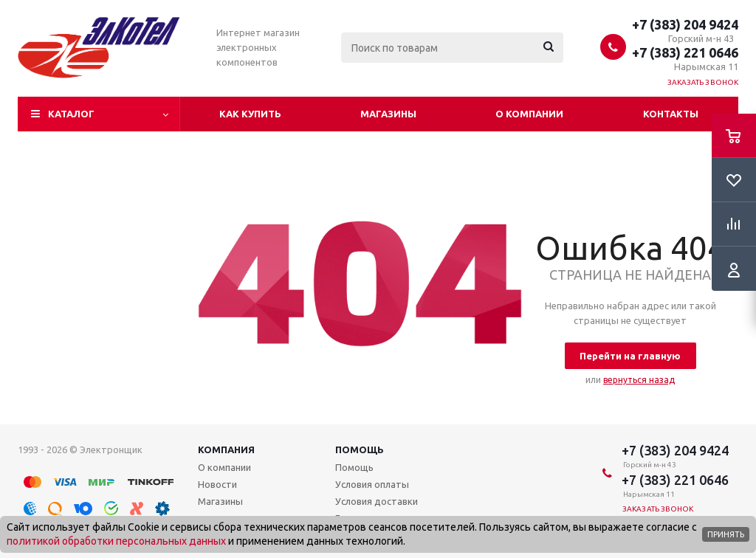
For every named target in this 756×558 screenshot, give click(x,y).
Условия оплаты (372, 484)
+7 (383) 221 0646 (685, 52)
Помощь (360, 449)
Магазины (388, 114)
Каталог (71, 114)
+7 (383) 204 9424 (685, 24)
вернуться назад (639, 380)
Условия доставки (377, 501)
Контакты (671, 114)
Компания (226, 449)
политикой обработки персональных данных (116, 541)
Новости (217, 484)
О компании (529, 114)
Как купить (250, 114)
